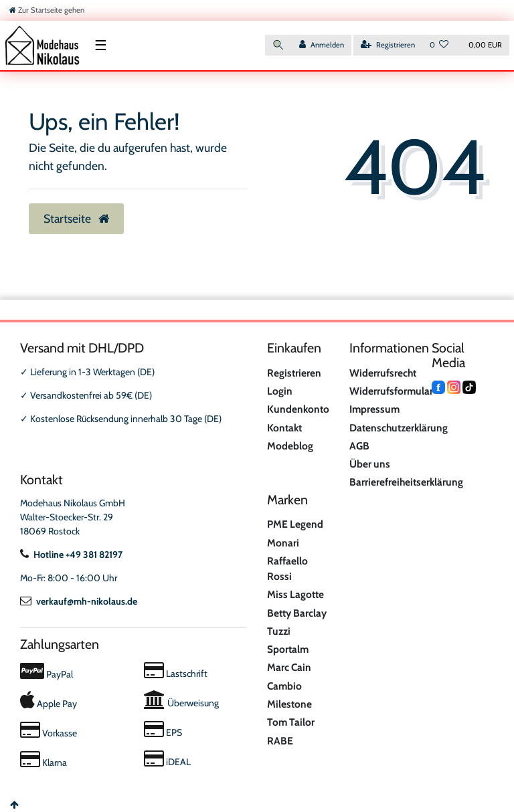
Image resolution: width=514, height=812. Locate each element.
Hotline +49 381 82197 (71, 554)
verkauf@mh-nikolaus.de (79, 601)
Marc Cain (289, 667)
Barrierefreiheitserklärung (406, 482)
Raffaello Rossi (287, 569)
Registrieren (294, 373)
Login (280, 391)
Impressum (374, 409)
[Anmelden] (322, 45)
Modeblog (290, 446)
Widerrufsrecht (383, 373)
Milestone (289, 704)
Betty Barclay (297, 613)
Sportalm (288, 649)
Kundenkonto (298, 409)
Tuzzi (279, 631)
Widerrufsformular (391, 391)
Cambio (284, 686)
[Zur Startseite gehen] (47, 10)
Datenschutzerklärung (399, 428)
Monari (283, 543)
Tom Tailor (291, 722)
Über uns (370, 464)
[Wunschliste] (439, 45)
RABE (280, 741)
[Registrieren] (388, 45)
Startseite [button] (76, 218)
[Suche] (278, 45)
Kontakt (284, 428)
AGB (359, 446)
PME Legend (295, 524)
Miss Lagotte (295, 594)
